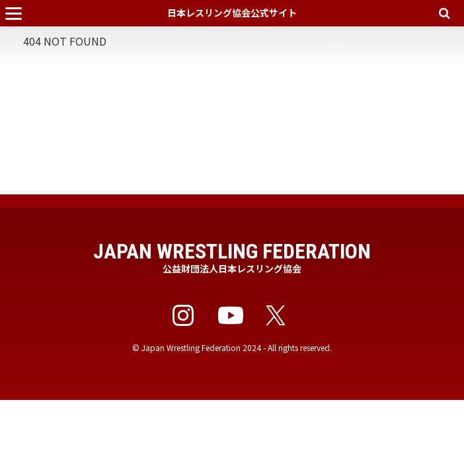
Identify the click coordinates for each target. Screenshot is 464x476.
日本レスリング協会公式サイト (232, 13)
